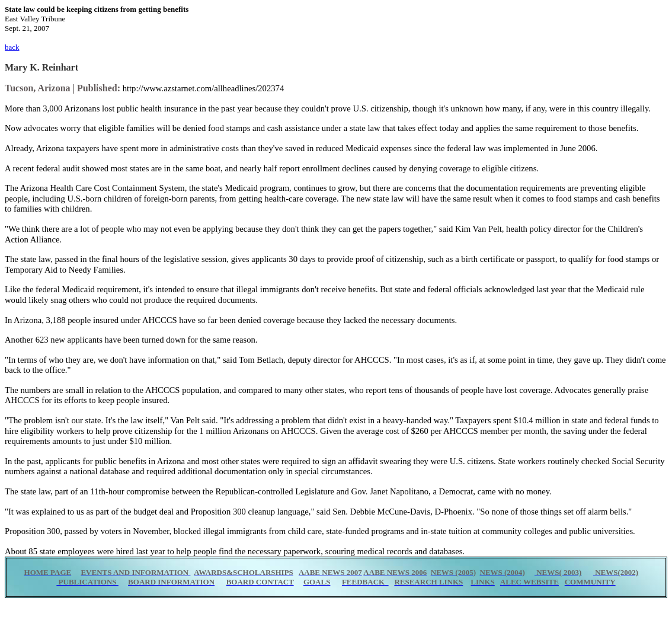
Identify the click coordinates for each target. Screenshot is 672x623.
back (12, 47)
